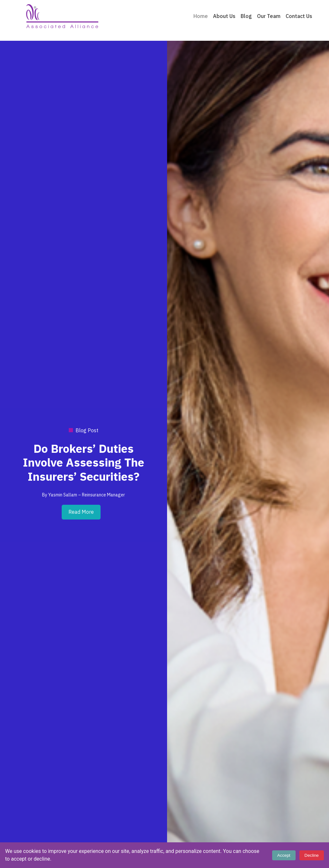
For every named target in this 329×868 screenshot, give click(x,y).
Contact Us (299, 16)
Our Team (269, 16)
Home (201, 16)
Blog (246, 16)
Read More (81, 512)
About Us (224, 16)
